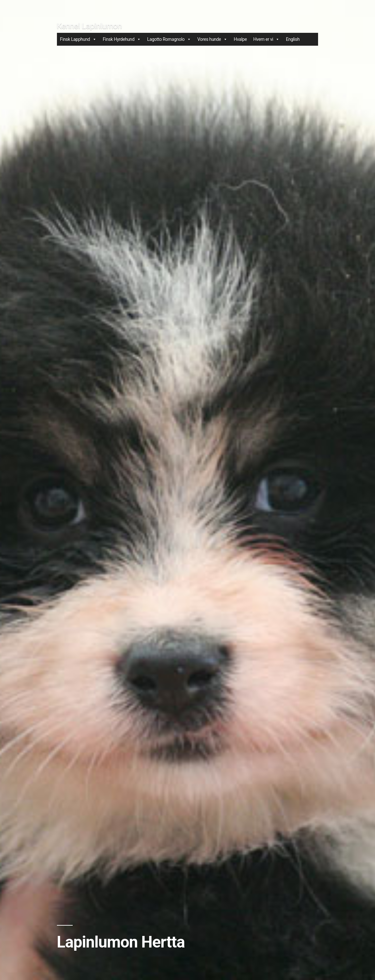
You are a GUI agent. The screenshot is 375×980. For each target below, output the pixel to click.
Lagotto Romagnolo (169, 39)
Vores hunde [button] (212, 39)
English (293, 39)
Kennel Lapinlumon (89, 26)
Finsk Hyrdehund (122, 39)
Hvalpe (240, 39)
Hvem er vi (266, 39)
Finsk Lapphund (78, 39)
